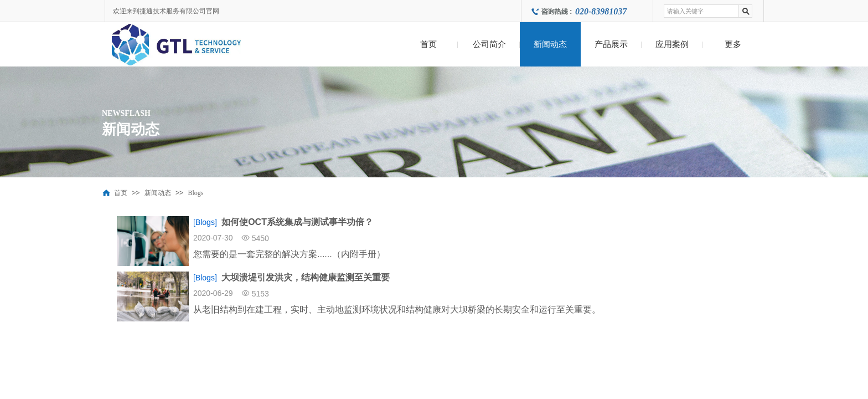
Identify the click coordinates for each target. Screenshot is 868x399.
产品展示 (611, 44)
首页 (428, 44)
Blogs (195, 193)
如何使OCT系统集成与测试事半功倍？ (297, 222)
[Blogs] (205, 222)
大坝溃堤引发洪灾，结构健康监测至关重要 (306, 277)
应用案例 (672, 44)
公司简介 (489, 44)
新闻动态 (550, 44)
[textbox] (701, 11)
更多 (733, 44)
